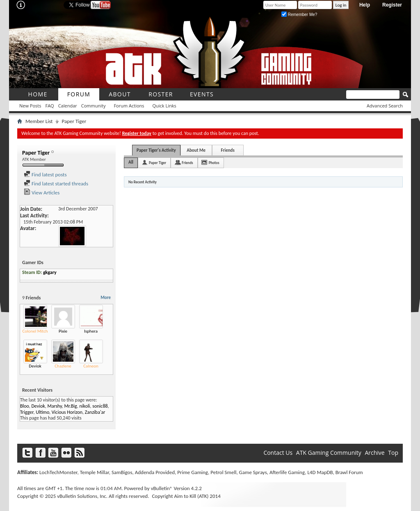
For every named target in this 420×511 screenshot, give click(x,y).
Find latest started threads (56, 184)
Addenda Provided (155, 472)
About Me (196, 150)
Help (365, 5)
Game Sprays (253, 472)
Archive (374, 453)
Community (94, 106)
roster (161, 94)
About (120, 94)
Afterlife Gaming (287, 472)
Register (392, 5)
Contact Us (278, 453)
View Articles (42, 193)
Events (202, 94)
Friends (227, 150)
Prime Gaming (193, 472)
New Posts (30, 106)
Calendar (68, 106)
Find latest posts (45, 175)
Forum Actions (129, 106)
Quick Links (164, 106)
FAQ (49, 106)
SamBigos (122, 472)
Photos (214, 163)
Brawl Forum (349, 472)
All (131, 162)
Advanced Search (385, 106)
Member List (39, 121)
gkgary (50, 272)
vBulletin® (162, 488)
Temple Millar (95, 472)
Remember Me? (299, 15)
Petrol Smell (223, 472)
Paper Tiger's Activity (156, 150)
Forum (79, 94)
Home (38, 94)
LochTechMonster (58, 472)
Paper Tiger (157, 163)
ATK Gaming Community (329, 453)
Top (393, 453)
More (106, 298)
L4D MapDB (320, 472)
